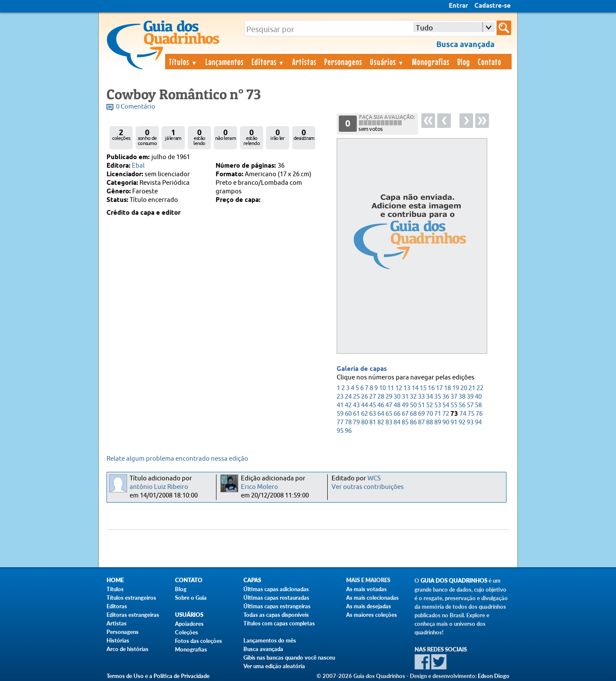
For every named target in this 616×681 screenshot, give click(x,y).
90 (446, 422)
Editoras (268, 62)
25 (356, 397)
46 (381, 405)
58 (478, 405)
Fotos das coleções (198, 641)
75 (471, 414)
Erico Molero (259, 487)
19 (456, 388)
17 (439, 388)
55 (454, 405)
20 (464, 388)
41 (340, 405)
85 (405, 422)
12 (399, 388)
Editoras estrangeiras (133, 615)
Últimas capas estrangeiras (277, 606)
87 (421, 422)
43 (356, 405)
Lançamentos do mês (270, 640)
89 (438, 422)
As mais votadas (366, 589)
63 (373, 414)
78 (348, 422)
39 (470, 397)
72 (446, 414)
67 (405, 414)
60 (348, 414)
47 (389, 405)
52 (429, 405)
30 (397, 397)
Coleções (187, 632)
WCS (374, 478)
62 (364, 414)
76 (479, 414)
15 (423, 388)
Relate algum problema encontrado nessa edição (177, 459)
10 (382, 388)
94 (478, 422)
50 (413, 405)
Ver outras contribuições (368, 487)
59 (340, 414)
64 (381, 414)
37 (454, 397)
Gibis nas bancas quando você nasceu (289, 657)
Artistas (304, 62)
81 (373, 422)
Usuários (387, 62)
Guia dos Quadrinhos (454, 581)
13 (407, 388)
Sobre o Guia (191, 598)
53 (438, 405)
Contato (490, 62)
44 (364, 405)
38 (462, 397)
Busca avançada (263, 649)
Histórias (118, 640)
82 (381, 422)
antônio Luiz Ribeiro (159, 487)
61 (356, 414)
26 (364, 397)
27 (373, 397)
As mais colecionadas (372, 598)
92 (462, 422)
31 (405, 397)
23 (340, 397)
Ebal (138, 166)
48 (397, 405)
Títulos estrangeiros (131, 598)
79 (356, 422)
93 (470, 422)
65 (389, 414)
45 (373, 405)
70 (429, 414)
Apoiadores (189, 624)
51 (421, 405)
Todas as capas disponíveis (276, 615)
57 (470, 405)
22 (480, 388)
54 (446, 405)
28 (381, 397)
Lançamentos (225, 62)
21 (472, 388)
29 (389, 397)
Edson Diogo (494, 676)
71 (438, 414)
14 (415, 388)
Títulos (183, 62)
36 (446, 397)
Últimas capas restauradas (276, 598)
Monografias (431, 62)
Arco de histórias (127, 649)
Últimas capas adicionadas (276, 589)
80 (364, 422)
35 (438, 397)
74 (463, 414)
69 (421, 414)
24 (348, 397)
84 (397, 422)
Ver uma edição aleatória (274, 666)
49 (405, 405)
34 (429, 397)
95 (340, 431)
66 (397, 414)
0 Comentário (136, 107)
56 (462, 405)
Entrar (458, 6)
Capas (252, 580)
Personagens (343, 62)
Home (115, 580)
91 (454, 422)
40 (478, 397)
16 (431, 388)
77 (340, 422)
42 (348, 405)
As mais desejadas (369, 606)
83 (389, 422)
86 (413, 422)
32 (413, 397)
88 (429, 422)
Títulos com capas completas (279, 623)
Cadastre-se (493, 6)
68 (413, 414)
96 (348, 431)
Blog (464, 62)
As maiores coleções (372, 615)
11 (391, 388)
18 (447, 388)
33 (421, 397)
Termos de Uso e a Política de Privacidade (158, 676)
